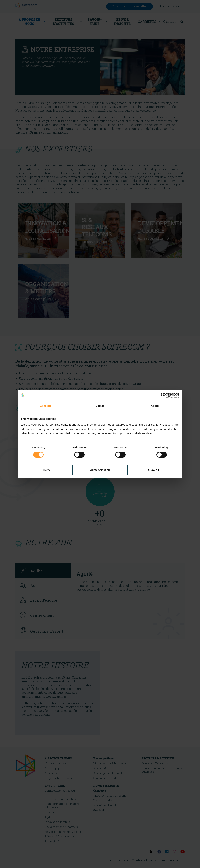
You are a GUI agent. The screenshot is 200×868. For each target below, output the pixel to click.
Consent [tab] (45, 406)
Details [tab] (100, 406)
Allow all (153, 470)
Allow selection (100, 470)
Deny (47, 470)
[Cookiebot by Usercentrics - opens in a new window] (163, 395)
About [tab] (155, 406)
